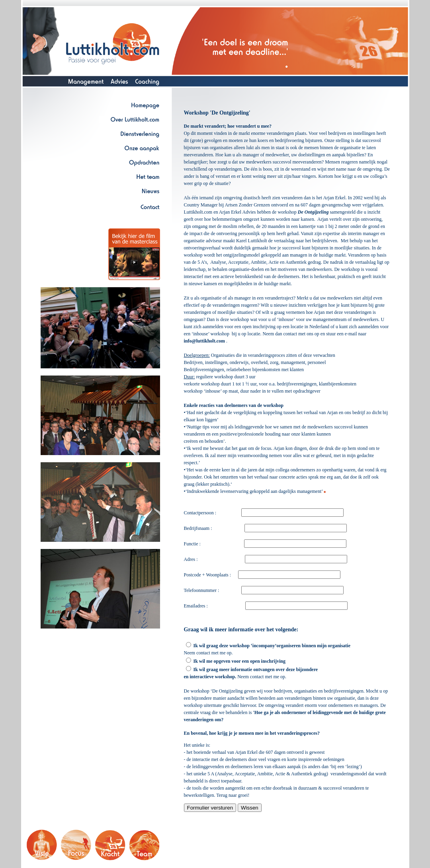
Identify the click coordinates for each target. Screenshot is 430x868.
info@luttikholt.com (205, 341)
